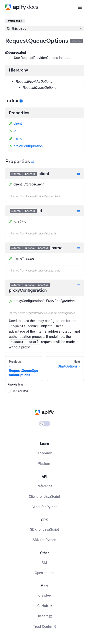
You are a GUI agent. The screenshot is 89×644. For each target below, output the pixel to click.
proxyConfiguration (26, 146)
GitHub (45, 606)
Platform (44, 464)
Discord (44, 616)
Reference (44, 486)
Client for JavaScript (44, 497)
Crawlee (44, 595)
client (15, 123)
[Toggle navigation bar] (80, 7)
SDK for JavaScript (44, 529)
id (13, 131)
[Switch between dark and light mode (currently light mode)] (44, 424)
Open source (44, 573)
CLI (44, 562)
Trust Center (44, 627)
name (16, 139)
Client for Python (45, 507)
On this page (17, 28)
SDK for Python (44, 540)
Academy (45, 453)
